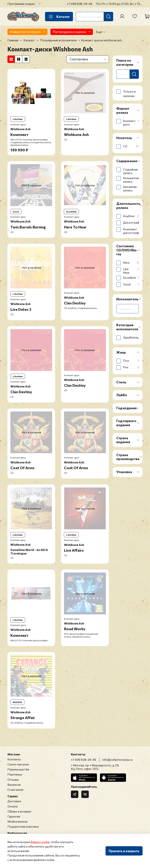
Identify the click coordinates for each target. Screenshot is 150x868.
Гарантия (14, 816)
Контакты (14, 759)
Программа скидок (21, 4)
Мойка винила (17, 821)
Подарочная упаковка (23, 826)
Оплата (12, 806)
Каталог (59, 17)
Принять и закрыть (124, 851)
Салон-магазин (18, 764)
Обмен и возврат (19, 811)
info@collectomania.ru (117, 760)
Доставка (14, 801)
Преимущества (18, 769)
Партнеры (15, 774)
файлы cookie (40, 842)
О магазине (15, 790)
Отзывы (13, 779)
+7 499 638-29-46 (80, 4)
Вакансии (14, 784)
